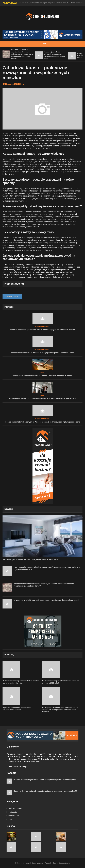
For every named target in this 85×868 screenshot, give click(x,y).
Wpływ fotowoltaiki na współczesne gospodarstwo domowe (17, 709)
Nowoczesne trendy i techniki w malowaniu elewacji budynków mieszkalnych (43, 399)
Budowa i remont (42, 326)
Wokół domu (14, 816)
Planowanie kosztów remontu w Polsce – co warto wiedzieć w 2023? (42, 376)
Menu (43, 44)
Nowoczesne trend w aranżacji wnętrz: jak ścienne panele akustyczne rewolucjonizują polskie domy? (22, 54)
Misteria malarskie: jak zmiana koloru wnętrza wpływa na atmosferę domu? (42, 3)
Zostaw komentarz (12, 296)
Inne (22, 84)
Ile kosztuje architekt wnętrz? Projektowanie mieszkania (30, 560)
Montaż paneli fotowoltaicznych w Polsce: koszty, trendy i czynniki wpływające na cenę (42, 422)
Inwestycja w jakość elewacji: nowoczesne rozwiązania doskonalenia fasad (54, 55)
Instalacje (13, 812)
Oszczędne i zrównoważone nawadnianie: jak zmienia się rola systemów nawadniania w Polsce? (60, 710)
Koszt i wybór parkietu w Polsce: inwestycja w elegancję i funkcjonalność (42, 353)
